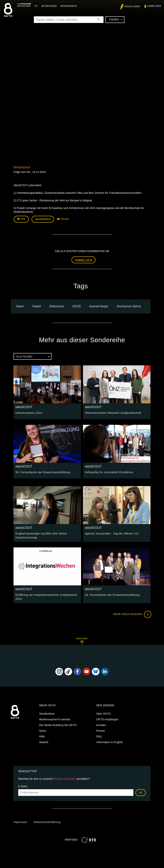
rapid (37, 305)
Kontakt (101, 724)
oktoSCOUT (22, 167)
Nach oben (82, 640)
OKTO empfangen (107, 718)
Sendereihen (47, 712)
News (43, 729)
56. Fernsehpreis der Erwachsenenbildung (41, 472)
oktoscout (57, 305)
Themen (116, 20)
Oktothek (25, 6)
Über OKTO (103, 712)
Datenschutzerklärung (47, 821)
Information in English (110, 741)
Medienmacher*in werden (55, 718)
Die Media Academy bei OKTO (58, 724)
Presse (101, 729)
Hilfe (42, 735)
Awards (44, 741)
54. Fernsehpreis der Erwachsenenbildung (111, 594)
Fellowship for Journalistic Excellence (108, 472)
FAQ (99, 735)
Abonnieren (43, 219)
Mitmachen (50, 6)
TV (37, 6)
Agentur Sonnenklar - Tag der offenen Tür (110, 533)
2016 (77, 305)
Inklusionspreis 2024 (28, 412)
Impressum (20, 821)
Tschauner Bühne (130, 305)
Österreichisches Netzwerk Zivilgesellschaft (111, 412)
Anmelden (84, 260)
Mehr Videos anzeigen (131, 613)
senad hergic (100, 305)
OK (141, 791)
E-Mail (23, 785)
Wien (21, 305)
